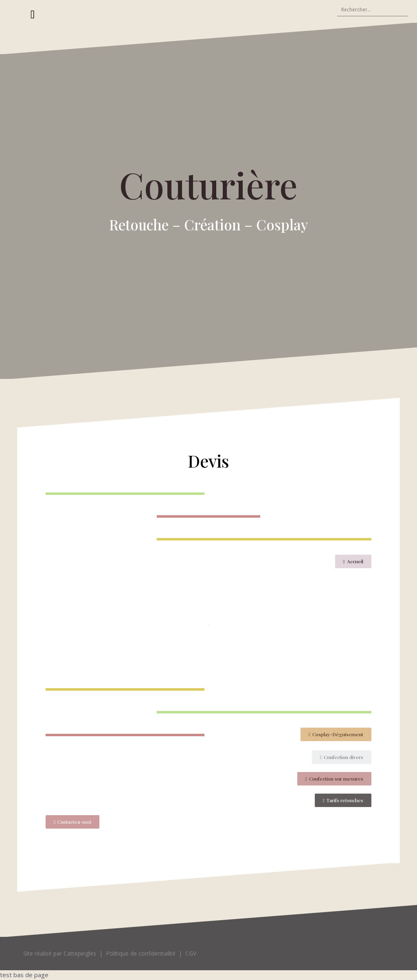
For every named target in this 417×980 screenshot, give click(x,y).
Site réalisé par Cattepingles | (65, 953)
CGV (191, 953)
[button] (353, 561)
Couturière (208, 185)
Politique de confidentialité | (146, 953)
